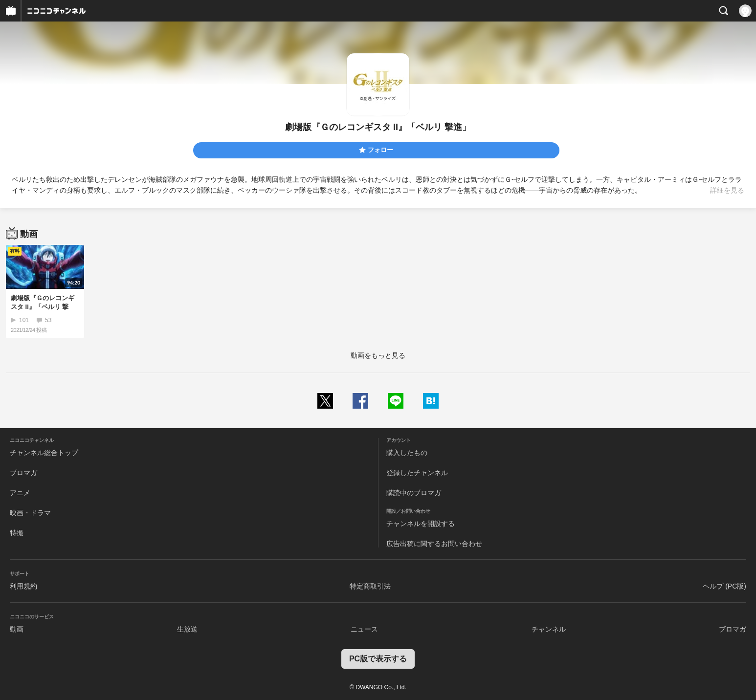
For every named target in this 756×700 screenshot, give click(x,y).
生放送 (187, 629)
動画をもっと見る (378, 355)
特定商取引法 (370, 586)
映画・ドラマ (30, 513)
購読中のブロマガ (414, 493)
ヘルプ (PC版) (724, 586)
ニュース (364, 629)
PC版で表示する (378, 659)
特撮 (17, 533)
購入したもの (407, 453)
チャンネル (549, 629)
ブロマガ (23, 473)
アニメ (20, 493)
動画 (17, 629)
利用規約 (23, 586)
